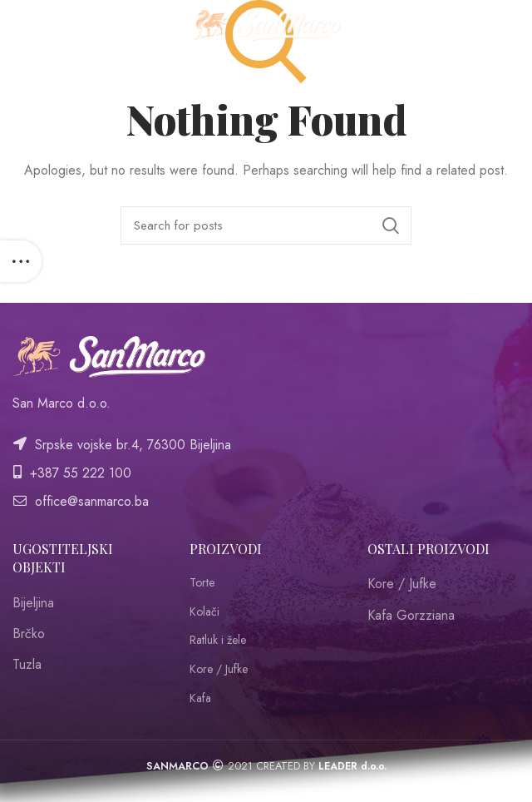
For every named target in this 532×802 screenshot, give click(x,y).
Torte (202, 583)
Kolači (204, 612)
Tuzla (27, 664)
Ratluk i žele (218, 640)
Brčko (29, 634)
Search (391, 225)
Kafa (200, 698)
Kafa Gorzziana (411, 615)
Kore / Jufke (219, 669)
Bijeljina (33, 603)
